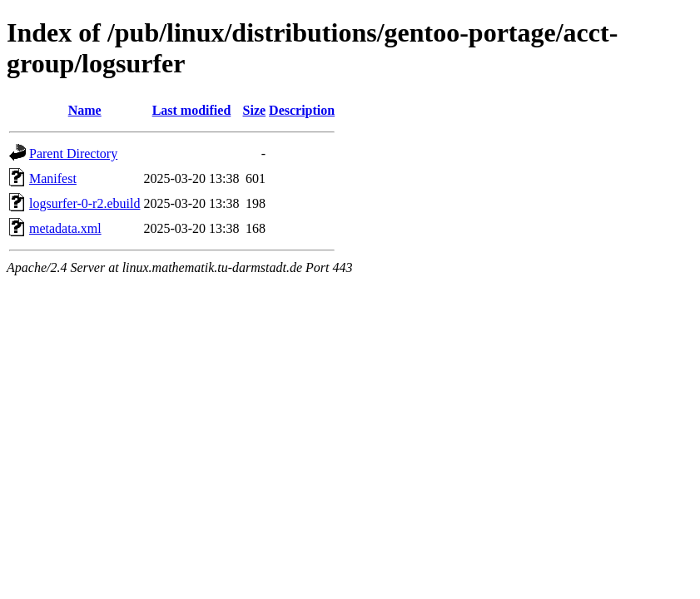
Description (302, 110)
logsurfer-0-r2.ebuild (84, 203)
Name (85, 110)
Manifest (53, 178)
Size (255, 110)
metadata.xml (65, 228)
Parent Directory (73, 153)
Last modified (192, 110)
